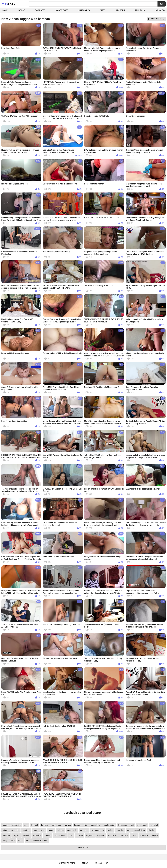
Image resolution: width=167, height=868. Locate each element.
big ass (68, 825)
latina (5, 830)
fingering (120, 830)
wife (86, 825)
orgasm (47, 835)
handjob (124, 835)
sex (28, 841)
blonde (6, 825)
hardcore (6, 835)
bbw (71, 835)
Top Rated (40, 10)
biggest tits (95, 825)
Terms (85, 863)
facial (21, 841)
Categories (84, 10)
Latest (21, 10)
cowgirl (134, 835)
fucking (77, 825)
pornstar (79, 835)
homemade (57, 825)
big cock (90, 835)
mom (35, 830)
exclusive (37, 835)
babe (13, 841)
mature (51, 830)
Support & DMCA (67, 863)
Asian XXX (160, 10)
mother (110, 830)
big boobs (15, 830)
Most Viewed (62, 10)
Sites (103, 10)
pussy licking (139, 830)
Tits (9, 4)
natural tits (113, 835)
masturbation (109, 825)
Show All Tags (83, 847)
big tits (16, 835)
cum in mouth (60, 835)
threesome (123, 825)
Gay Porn (120, 10)
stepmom (101, 835)
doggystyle (16, 825)
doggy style (72, 830)
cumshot (154, 825)
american (84, 830)
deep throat (142, 825)
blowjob (26, 835)
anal (26, 825)
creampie (144, 835)
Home (5, 10)
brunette (45, 825)
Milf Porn (140, 10)
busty (5, 841)
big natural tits (98, 830)
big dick (151, 830)
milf (132, 825)
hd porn (61, 830)
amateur (26, 830)
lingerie (155, 835)
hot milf (35, 825)
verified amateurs (40, 841)
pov (129, 830)
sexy (43, 830)
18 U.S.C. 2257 (101, 863)
